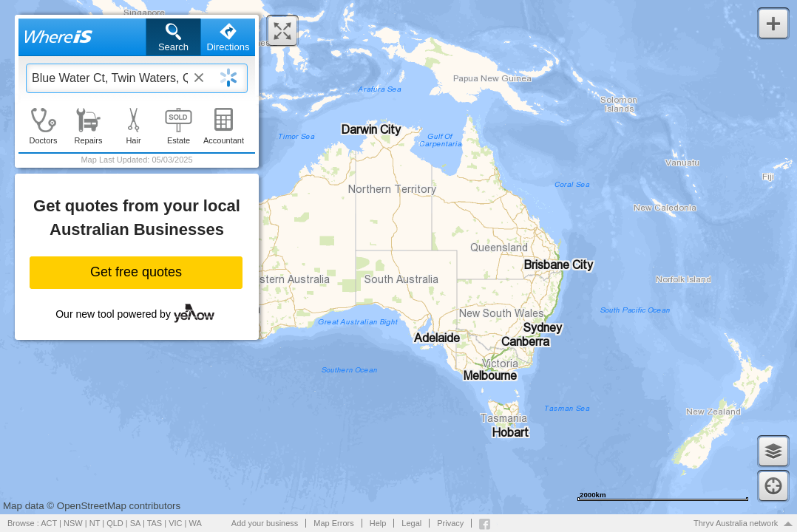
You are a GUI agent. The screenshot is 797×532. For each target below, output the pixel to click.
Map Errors (333, 523)
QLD (115, 523)
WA (196, 523)
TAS (155, 523)
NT (95, 523)
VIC (175, 523)
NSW (73, 523)
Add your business (265, 523)
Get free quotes (136, 272)
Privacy (450, 523)
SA (135, 523)
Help (378, 523)
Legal (411, 523)
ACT (49, 523)
